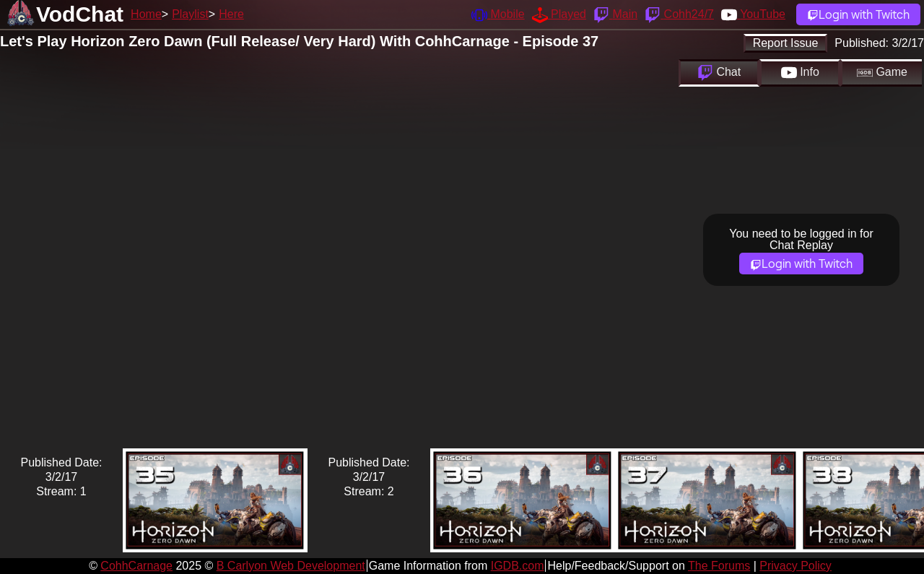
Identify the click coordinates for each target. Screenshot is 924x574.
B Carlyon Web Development (291, 566)
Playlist (190, 14)
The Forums (719, 566)
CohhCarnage (136, 566)
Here (231, 14)
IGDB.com (518, 566)
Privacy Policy (796, 566)
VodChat (80, 14)
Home (146, 14)
